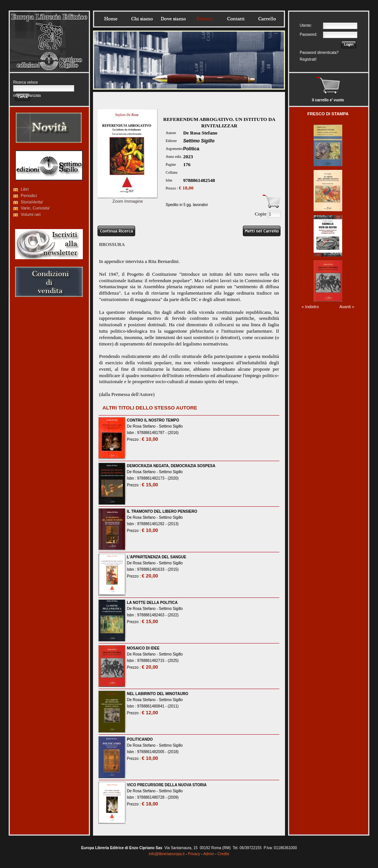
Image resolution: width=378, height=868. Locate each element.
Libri (25, 189)
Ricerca (204, 19)
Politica (191, 149)
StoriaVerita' (32, 202)
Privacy (194, 854)
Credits (223, 854)
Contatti (236, 19)
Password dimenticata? (319, 53)
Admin (209, 854)
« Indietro (310, 307)
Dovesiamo (173, 19)
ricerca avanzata (27, 96)
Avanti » (347, 307)
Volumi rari (31, 214)
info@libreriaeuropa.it (167, 854)
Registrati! (308, 59)
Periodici (29, 196)
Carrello (267, 19)
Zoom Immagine (128, 199)
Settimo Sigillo (199, 141)
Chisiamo (142, 19)
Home (111, 19)
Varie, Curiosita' (35, 208)
